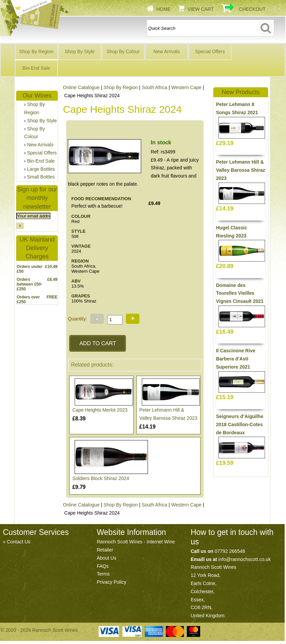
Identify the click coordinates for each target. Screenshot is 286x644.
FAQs (103, 566)
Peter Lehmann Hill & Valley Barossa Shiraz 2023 (241, 170)
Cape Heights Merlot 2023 (100, 410)
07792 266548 (230, 551)
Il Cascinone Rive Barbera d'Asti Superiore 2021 (236, 359)
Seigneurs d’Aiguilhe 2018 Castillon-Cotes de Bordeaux (240, 424)
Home (164, 9)
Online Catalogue (81, 87)
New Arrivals (167, 51)
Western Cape (186, 87)
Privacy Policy (111, 582)
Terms (103, 574)
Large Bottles (41, 169)
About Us (107, 558)
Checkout (252, 9)
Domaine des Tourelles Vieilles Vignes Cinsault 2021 (240, 293)
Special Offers (210, 51)
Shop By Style (80, 51)
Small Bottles (41, 177)
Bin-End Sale (36, 68)
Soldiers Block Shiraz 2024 (101, 478)
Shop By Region (36, 51)
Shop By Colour (123, 51)
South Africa (155, 87)
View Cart (201, 9)
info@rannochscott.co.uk (245, 559)
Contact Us (18, 542)
